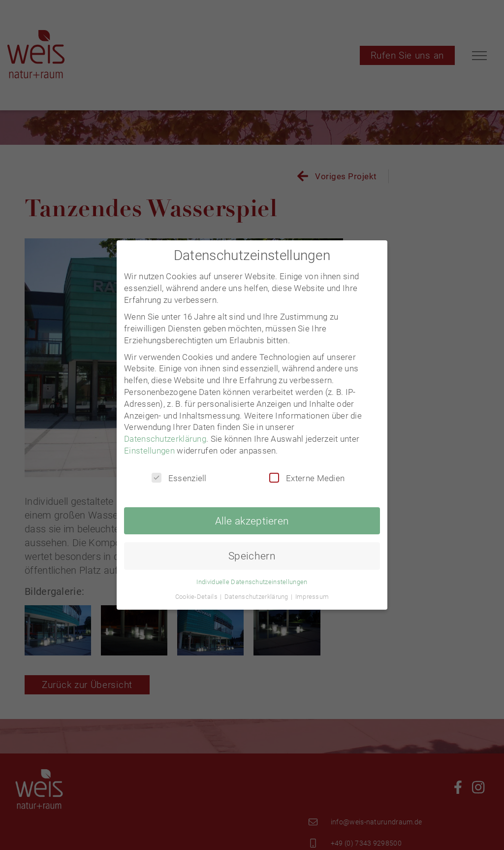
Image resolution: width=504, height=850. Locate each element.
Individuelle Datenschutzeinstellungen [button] (252, 582)
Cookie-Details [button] (197, 597)
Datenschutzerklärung (165, 439)
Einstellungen (149, 451)
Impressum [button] (312, 597)
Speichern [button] (252, 556)
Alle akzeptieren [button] (252, 521)
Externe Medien (307, 478)
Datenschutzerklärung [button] (257, 597)
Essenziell (179, 478)
